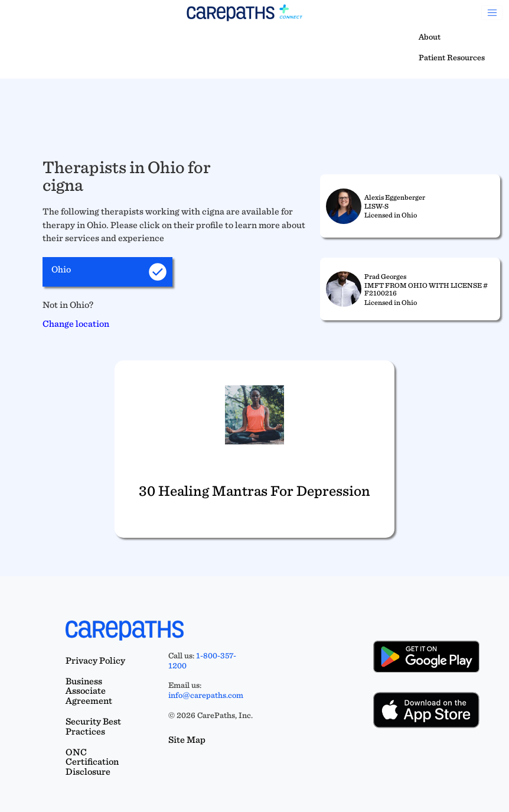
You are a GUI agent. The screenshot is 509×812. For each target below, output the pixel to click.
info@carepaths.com (206, 695)
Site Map (187, 740)
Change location (76, 324)
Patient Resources (452, 57)
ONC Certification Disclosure (92, 762)
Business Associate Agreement (89, 691)
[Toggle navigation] (492, 13)
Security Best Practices (93, 726)
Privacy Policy (95, 660)
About (430, 37)
